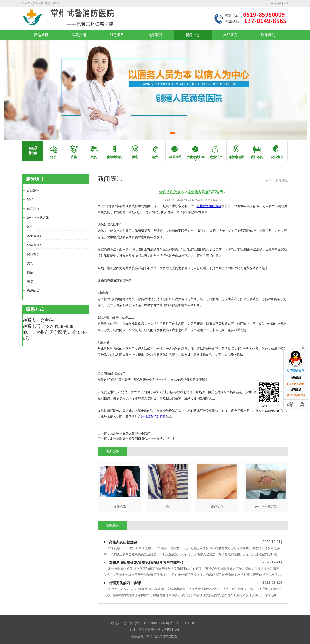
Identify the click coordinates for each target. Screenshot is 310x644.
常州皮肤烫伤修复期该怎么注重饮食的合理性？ (142, 438)
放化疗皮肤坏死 (38, 218)
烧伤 (30, 281)
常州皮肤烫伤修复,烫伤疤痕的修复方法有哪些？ (146, 563)
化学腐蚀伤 (35, 245)
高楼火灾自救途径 (123, 542)
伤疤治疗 (33, 209)
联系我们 (268, 35)
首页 (269, 180)
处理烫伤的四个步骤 (125, 583)
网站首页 (41, 35)
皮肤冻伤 (33, 190)
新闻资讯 (282, 180)
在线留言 (230, 35)
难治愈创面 (35, 236)
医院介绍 (79, 35)
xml (286, 3)
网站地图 (276, 3)
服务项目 (117, 35)
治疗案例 (155, 35)
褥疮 (30, 272)
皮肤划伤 (33, 254)
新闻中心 (193, 35)
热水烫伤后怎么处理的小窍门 (130, 433)
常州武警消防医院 (209, 206)
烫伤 (30, 263)
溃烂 (30, 200)
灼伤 (30, 227)
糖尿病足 (33, 290)
